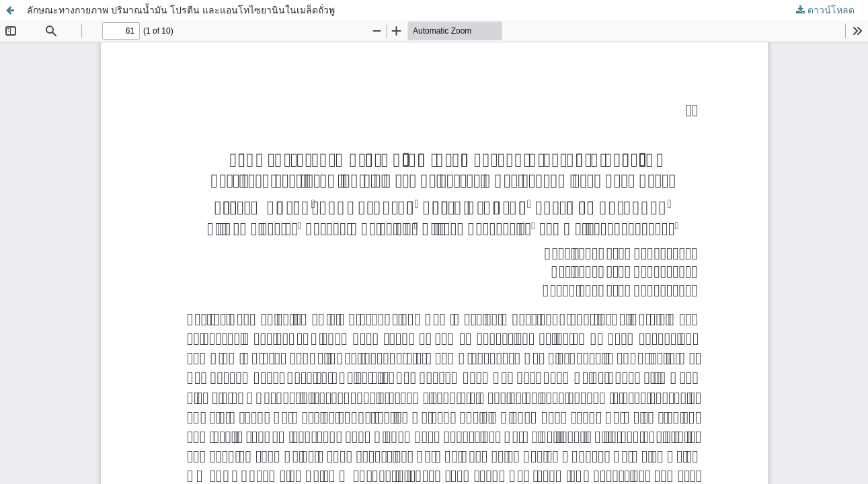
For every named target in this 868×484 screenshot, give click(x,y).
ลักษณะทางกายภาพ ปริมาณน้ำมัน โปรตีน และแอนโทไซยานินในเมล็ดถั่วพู (181, 10)
